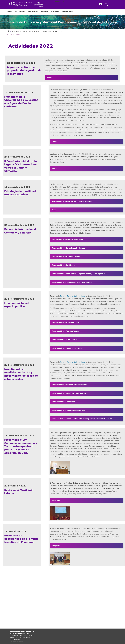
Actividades (67, 12)
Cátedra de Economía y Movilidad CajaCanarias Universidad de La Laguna (38, 32)
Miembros (33, 12)
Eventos (44, 12)
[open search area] (106, 4)
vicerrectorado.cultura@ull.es (17, 641)
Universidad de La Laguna (20, 4)
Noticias (55, 12)
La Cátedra (20, 12)
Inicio (9, 12)
